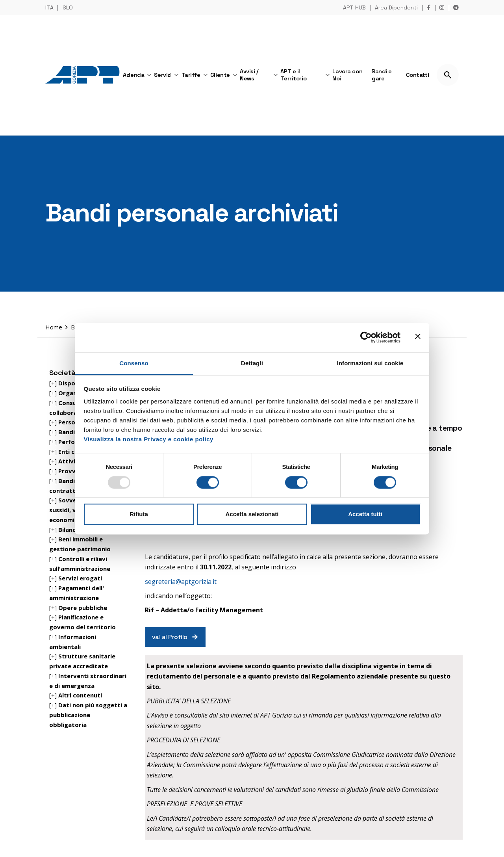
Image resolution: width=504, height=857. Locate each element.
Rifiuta (139, 514)
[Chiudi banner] (418, 337)
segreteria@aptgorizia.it (181, 582)
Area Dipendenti (396, 7)
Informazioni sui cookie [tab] (370, 363)
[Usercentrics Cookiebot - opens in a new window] (366, 337)
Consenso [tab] (134, 363)
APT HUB (354, 7)
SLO (68, 7)
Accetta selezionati (252, 514)
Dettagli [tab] (252, 363)
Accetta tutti (365, 514)
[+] (68, 422)
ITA (49, 7)
